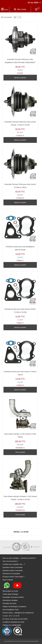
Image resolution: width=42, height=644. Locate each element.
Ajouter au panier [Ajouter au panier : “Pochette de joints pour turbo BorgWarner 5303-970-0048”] (20, 265)
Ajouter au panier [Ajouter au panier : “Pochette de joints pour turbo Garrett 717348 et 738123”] (20, 390)
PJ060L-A (20, 298)
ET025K (20, 48)
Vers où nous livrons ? (10, 561)
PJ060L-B (20, 361)
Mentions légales (34, 641)
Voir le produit (20, 452)
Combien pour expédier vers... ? (14, 564)
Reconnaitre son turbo (10, 591)
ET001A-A (20, 111)
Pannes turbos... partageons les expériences (18, 613)
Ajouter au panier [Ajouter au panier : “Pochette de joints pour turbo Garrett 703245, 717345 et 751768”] (20, 327)
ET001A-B (20, 173)
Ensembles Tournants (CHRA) (13, 597)
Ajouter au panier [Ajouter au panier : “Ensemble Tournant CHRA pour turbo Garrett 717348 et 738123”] (20, 202)
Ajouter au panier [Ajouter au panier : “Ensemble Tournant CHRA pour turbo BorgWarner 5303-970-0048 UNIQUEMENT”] (20, 78)
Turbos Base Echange (10, 594)
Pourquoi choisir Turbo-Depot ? (13, 577)
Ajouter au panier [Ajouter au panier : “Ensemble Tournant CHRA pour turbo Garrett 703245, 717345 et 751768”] (20, 140)
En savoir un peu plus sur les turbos (15, 619)
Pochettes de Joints (9, 603)
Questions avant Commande (12, 567)
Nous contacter (8, 580)
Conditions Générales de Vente (13, 622)
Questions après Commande (13, 570)
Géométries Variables (10, 600)
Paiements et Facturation (11, 574)
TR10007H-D (20, 485)
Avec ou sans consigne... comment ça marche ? (19, 558)
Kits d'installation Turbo (11, 610)
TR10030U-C (20, 423)
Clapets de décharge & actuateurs (14, 607)
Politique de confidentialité (12, 625)
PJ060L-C (20, 236)
